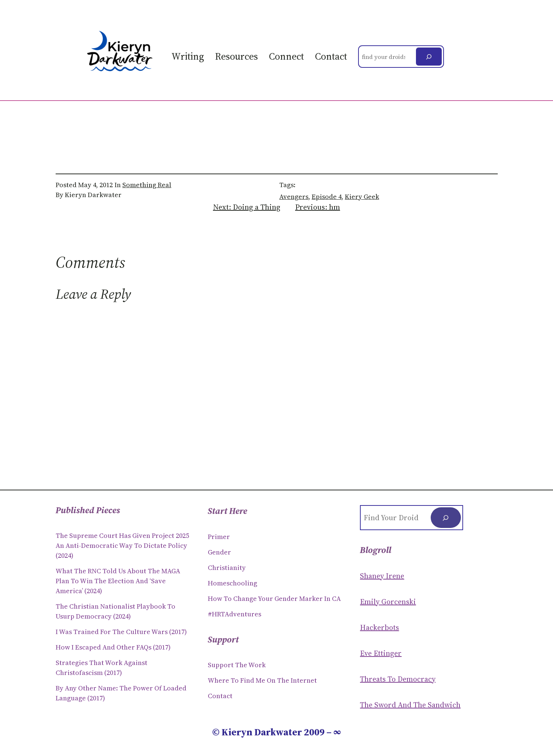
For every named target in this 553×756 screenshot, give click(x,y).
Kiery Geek (362, 197)
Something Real (147, 185)
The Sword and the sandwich (410, 705)
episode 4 (327, 197)
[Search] (429, 57)
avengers (294, 197)
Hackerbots (379, 627)
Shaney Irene (382, 576)
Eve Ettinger (381, 653)
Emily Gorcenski (388, 602)
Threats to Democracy (398, 679)
